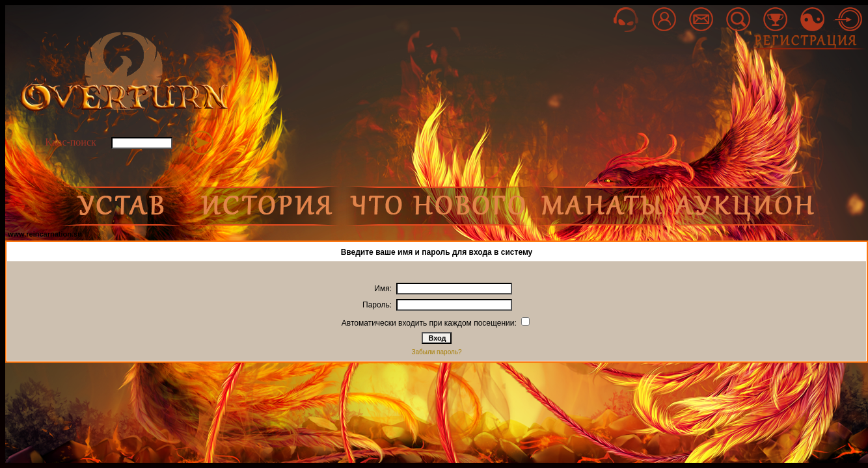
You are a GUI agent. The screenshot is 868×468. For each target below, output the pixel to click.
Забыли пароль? (436, 352)
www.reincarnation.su (45, 234)
